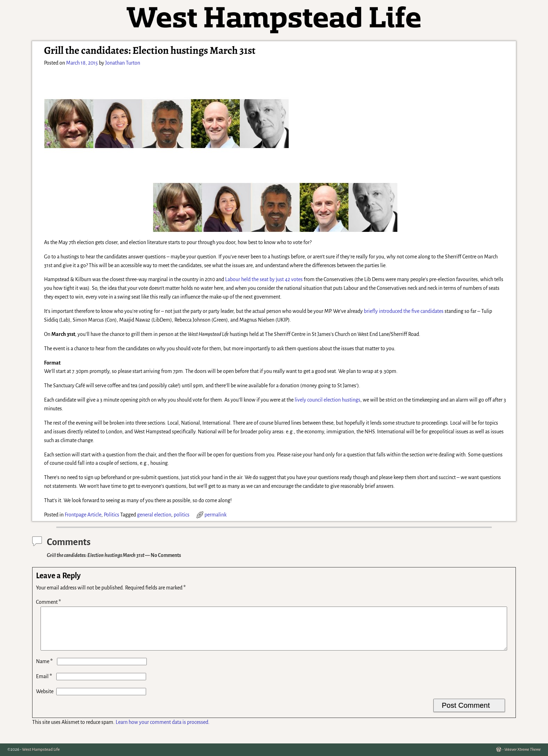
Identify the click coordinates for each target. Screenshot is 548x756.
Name (45, 670)
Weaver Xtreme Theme (522, 750)
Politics (111, 515)
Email (45, 685)
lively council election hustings (327, 400)
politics (182, 515)
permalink (215, 515)
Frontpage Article (83, 515)
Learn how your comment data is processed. (163, 731)
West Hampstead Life (41, 750)
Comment (49, 602)
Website (45, 700)
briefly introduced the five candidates (404, 311)
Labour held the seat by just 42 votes (264, 279)
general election (154, 515)
